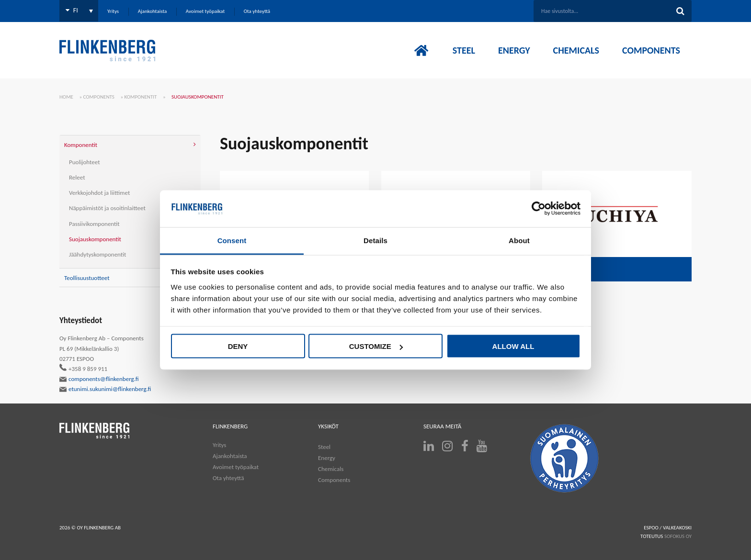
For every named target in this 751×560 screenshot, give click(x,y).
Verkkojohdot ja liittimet (99, 193)
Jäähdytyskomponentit (97, 254)
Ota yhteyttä (228, 478)
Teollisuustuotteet (87, 278)
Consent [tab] (232, 240)
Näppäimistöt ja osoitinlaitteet (107, 208)
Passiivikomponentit (94, 224)
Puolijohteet (84, 162)
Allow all (513, 346)
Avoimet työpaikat (236, 467)
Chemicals (331, 469)
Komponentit (141, 97)
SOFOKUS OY (678, 536)
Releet (77, 177)
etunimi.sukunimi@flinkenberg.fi (105, 389)
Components (99, 97)
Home (66, 97)
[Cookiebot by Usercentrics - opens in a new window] (539, 209)
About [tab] (519, 240)
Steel (324, 447)
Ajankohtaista (230, 456)
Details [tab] (375, 240)
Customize (376, 346)
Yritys (219, 445)
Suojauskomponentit (95, 239)
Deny (238, 346)
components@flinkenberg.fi (99, 379)
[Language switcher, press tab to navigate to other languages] (79, 11)
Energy (327, 458)
